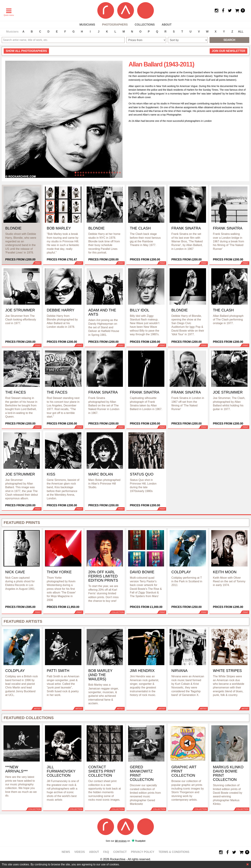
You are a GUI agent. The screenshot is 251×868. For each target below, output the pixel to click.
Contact (120, 852)
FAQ (106, 852)
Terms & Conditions (174, 852)
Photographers (115, 25)
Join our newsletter (229, 51)
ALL (241, 32)
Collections (145, 25)
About (167, 25)
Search (229, 40)
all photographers (26, 51)
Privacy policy (143, 852)
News (66, 852)
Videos (79, 852)
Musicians (87, 25)
